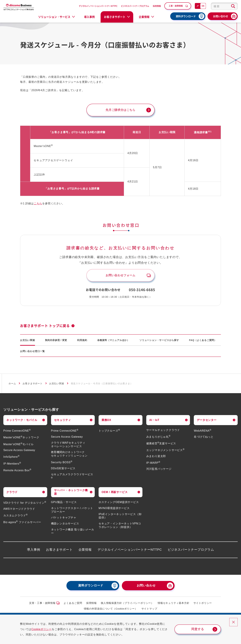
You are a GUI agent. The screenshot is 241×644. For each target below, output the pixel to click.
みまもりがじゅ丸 (158, 438)
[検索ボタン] (233, 6)
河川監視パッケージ (159, 470)
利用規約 (82, 341)
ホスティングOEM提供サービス (119, 504)
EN (203, 6)
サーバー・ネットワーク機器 (71, 493)
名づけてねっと (204, 438)
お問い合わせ (221, 16)
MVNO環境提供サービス (114, 510)
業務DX (106, 421)
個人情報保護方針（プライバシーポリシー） (127, 604)
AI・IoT (154, 421)
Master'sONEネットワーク (21, 439)
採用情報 (157, 6)
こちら (38, 204)
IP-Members (12, 465)
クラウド (12, 493)
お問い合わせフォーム (120, 276)
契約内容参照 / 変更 (56, 341)
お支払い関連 (28, 341)
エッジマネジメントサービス (165, 452)
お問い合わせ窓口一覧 (32, 353)
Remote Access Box (17, 472)
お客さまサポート (32, 385)
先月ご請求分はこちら (120, 110)
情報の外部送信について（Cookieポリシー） (111, 610)
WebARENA (203, 432)
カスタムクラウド (15, 517)
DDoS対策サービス (63, 470)
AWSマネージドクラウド (19, 510)
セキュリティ (63, 421)
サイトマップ (149, 610)
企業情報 (85, 551)
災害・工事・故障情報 (42, 604)
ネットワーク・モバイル (22, 421)
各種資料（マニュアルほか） (113, 341)
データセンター (207, 421)
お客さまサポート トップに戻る (45, 327)
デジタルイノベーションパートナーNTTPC (98, 6)
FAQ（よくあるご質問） (203, 341)
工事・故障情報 (176, 6)
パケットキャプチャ (64, 519)
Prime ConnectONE (17, 432)
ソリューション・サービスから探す (159, 341)
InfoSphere (11, 458)
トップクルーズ (109, 432)
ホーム (12, 385)
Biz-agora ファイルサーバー (22, 524)
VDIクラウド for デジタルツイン (25, 504)
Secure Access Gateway (19, 452)
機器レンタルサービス (65, 525)
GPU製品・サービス (64, 504)
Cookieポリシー (44, 629)
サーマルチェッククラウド (163, 432)
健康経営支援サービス (161, 445)
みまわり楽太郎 (156, 458)
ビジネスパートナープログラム (135, 6)
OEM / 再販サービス (115, 493)
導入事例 (89, 17)
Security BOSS (62, 464)
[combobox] (224, 6)
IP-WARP (153, 464)
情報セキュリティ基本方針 (174, 604)
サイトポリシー (203, 604)
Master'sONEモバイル (18, 446)
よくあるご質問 (73, 604)
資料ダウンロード (186, 16)
